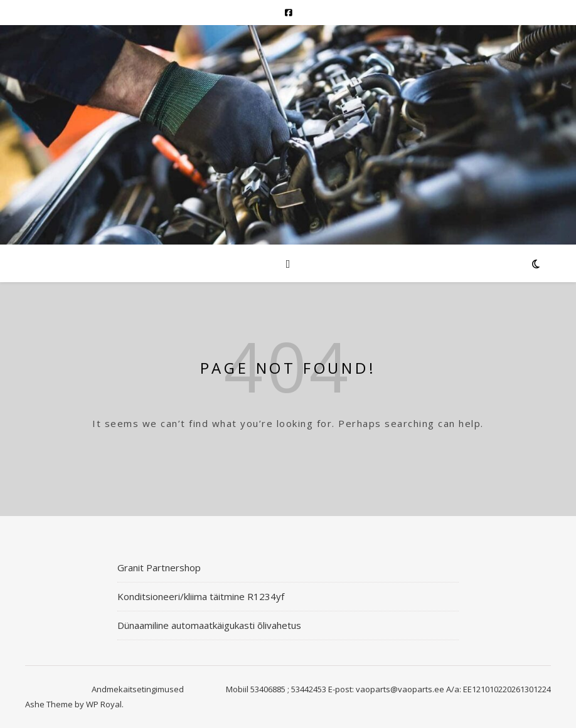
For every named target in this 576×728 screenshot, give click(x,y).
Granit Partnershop (159, 567)
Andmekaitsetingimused (138, 689)
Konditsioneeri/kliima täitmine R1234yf (201, 596)
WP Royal (104, 704)
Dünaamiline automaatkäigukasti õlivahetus (209, 625)
